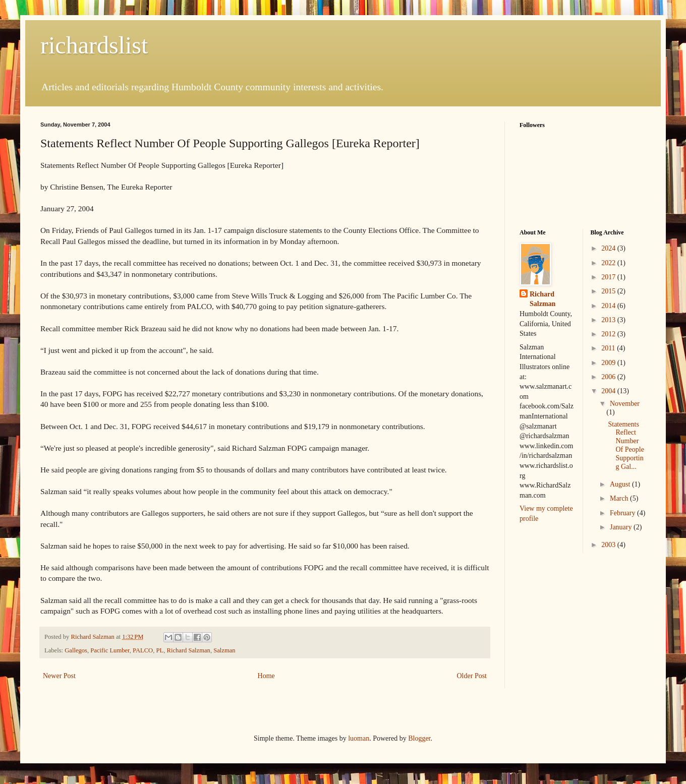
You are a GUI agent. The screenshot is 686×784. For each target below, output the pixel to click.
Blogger (419, 738)
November (625, 404)
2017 (609, 277)
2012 (609, 334)
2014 (609, 306)
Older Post (472, 676)
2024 (609, 248)
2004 (609, 391)
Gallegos (76, 650)
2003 (609, 545)
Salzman (224, 650)
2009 (609, 363)
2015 (609, 291)
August (621, 484)
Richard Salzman (189, 650)
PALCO (143, 650)
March (620, 498)
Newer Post (59, 676)
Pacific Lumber (110, 650)
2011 (609, 348)
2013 (609, 320)
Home (266, 676)
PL (160, 650)
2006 (609, 377)
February (623, 513)
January (622, 527)
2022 (609, 263)
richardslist (94, 45)
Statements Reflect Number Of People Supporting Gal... (626, 445)
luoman (359, 738)
